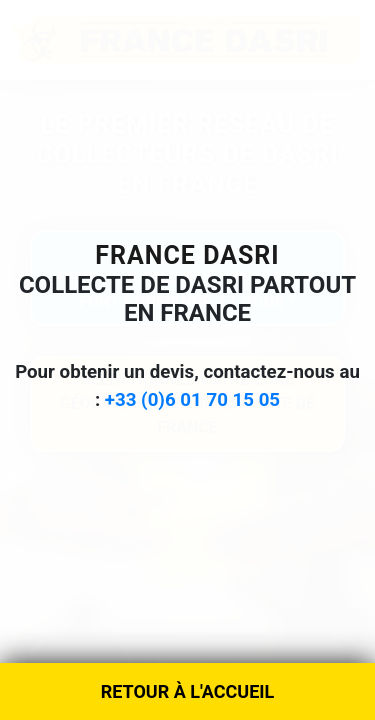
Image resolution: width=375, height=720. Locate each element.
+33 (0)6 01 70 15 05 (192, 400)
